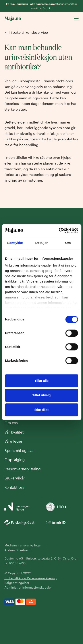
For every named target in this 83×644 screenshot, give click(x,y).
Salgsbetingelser (17, 583)
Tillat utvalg (41, 395)
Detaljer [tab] (42, 243)
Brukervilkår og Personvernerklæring (31, 578)
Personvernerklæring (23, 469)
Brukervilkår (15, 478)
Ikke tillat (41, 410)
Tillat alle (42, 381)
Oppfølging (15, 459)
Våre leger (13, 441)
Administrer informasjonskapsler (28, 587)
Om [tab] (68, 243)
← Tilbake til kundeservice (26, 32)
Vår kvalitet (14, 432)
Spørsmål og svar (20, 450)
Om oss (11, 423)
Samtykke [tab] (15, 243)
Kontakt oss (14, 487)
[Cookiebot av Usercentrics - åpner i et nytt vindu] (59, 230)
